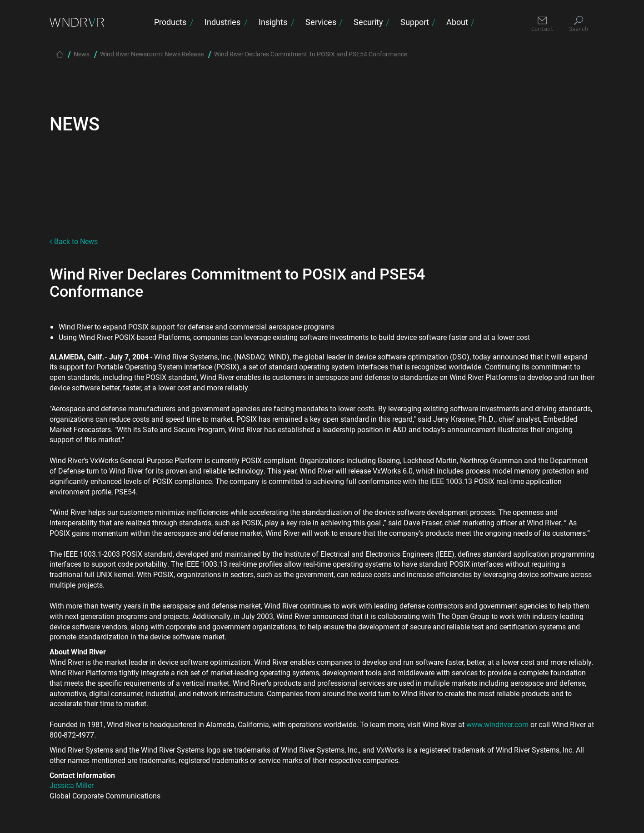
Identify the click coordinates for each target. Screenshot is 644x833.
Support (415, 22)
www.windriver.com (497, 724)
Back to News (74, 241)
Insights (273, 22)
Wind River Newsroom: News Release (152, 54)
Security (368, 22)
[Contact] (542, 24)
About (457, 22)
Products (170, 22)
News (82, 54)
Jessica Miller (72, 785)
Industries (222, 22)
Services (321, 22)
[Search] (579, 24)
